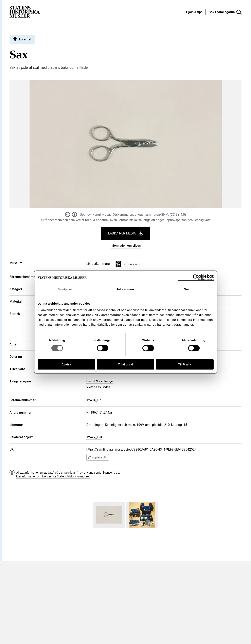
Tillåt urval (125, 364)
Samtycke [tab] (65, 289)
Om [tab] (186, 289)
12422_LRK (94, 437)
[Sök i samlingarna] (225, 12)
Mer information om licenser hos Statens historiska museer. (53, 476)
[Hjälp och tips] (194, 12)
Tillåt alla (185, 364)
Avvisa (66, 364)
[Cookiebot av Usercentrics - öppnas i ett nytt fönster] (196, 277)
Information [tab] (126, 289)
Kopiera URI (98, 457)
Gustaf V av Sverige (100, 381)
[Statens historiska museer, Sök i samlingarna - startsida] (25, 12)
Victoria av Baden (98, 387)
